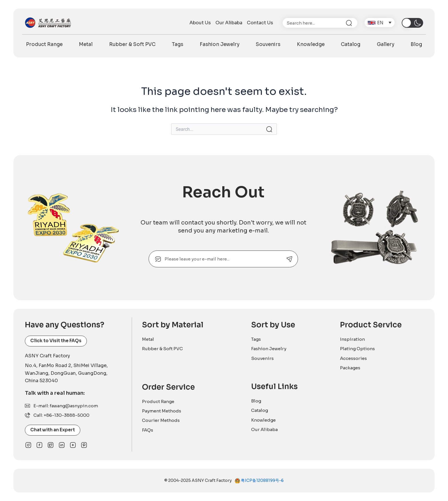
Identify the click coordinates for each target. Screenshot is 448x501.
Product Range (44, 44)
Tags (177, 44)
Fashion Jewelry (220, 44)
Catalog (351, 44)
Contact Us (260, 23)
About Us (200, 23)
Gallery (386, 44)
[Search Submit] (269, 129)
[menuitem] (380, 23)
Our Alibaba (229, 23)
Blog (416, 44)
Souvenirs (268, 44)
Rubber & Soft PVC (132, 44)
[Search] (351, 23)
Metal (86, 44)
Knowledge (311, 44)
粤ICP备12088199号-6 (262, 481)
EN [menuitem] (381, 22)
